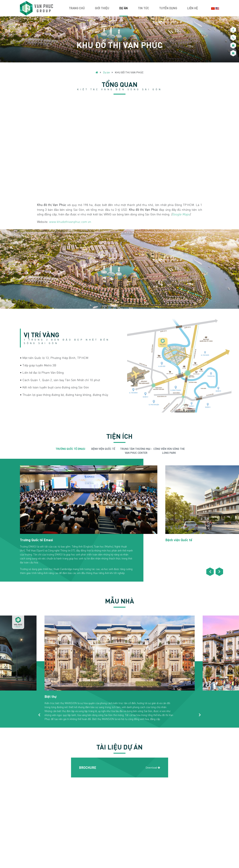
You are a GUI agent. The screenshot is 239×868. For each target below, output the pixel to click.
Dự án (124, 8)
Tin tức (143, 8)
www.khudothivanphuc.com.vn (70, 222)
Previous (51, 451)
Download (153, 767)
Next (188, 451)
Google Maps (181, 214)
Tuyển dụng (168, 8)
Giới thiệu (102, 8)
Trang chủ (77, 8)
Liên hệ (193, 8)
